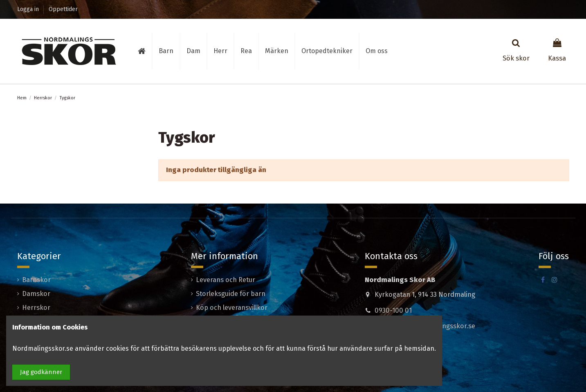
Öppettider (63, 9)
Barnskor (36, 280)
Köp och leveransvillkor (232, 308)
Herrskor (36, 308)
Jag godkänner (41, 372)
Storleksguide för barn (231, 294)
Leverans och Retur (226, 280)
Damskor (36, 294)
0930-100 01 (393, 310)
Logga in (29, 9)
